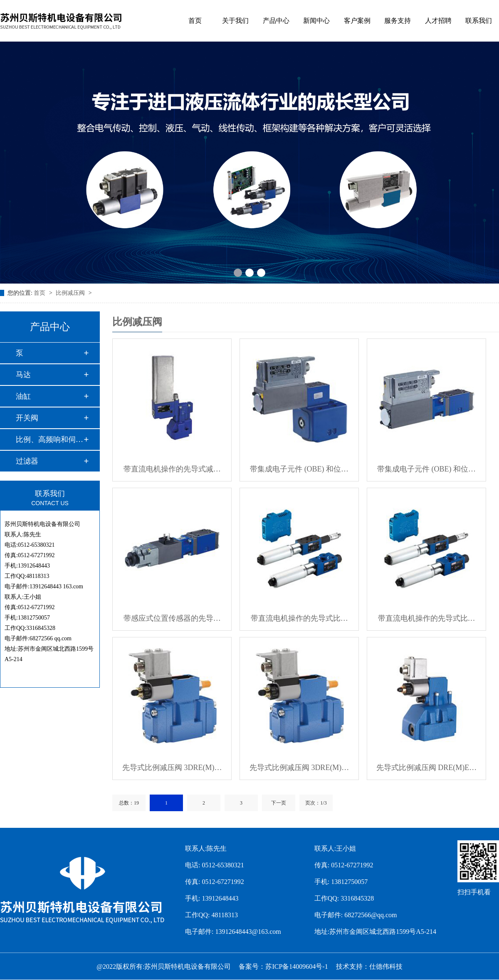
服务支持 (398, 21)
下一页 (279, 803)
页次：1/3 (316, 803)
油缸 (23, 396)
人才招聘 (438, 21)
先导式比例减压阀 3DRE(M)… (172, 768)
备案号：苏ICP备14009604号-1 (283, 966)
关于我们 (235, 21)
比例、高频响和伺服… (49, 439)
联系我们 (479, 21)
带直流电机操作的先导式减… (172, 469)
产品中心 (276, 21)
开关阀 (27, 418)
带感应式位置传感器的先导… (172, 618)
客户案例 (357, 21)
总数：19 (129, 803)
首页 (195, 21)
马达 (23, 375)
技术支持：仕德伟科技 (369, 966)
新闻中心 (316, 21)
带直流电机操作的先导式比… (299, 618)
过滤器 (27, 461)
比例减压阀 (71, 293)
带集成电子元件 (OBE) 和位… (299, 469)
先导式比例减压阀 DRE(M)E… (427, 768)
